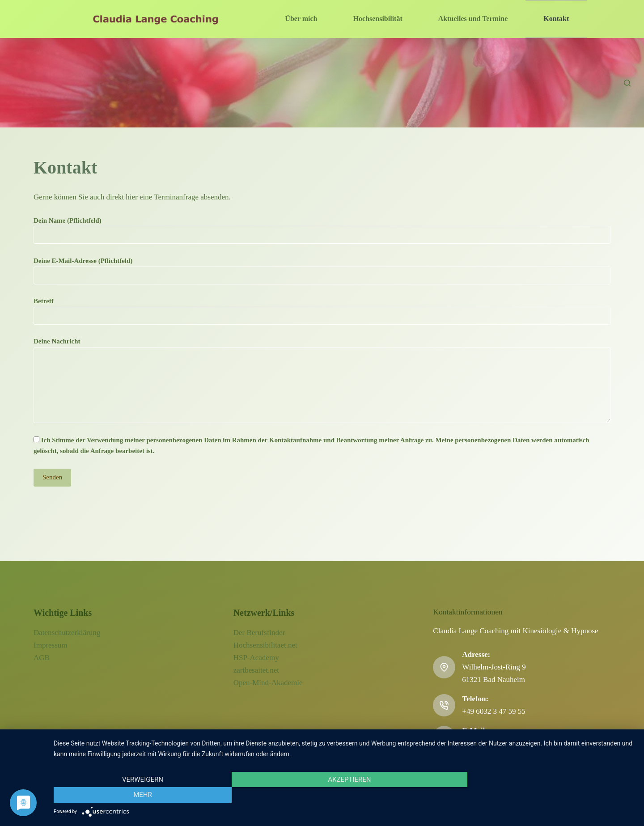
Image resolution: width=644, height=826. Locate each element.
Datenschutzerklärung (67, 633)
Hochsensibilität (378, 19)
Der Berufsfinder (259, 633)
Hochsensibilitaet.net (265, 645)
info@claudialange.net (496, 743)
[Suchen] (627, 83)
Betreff (322, 308)
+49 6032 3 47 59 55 (494, 711)
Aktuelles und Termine (473, 19)
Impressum (51, 645)
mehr (548, 795)
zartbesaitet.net (256, 670)
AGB (42, 658)
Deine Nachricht (322, 380)
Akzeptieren (344, 795)
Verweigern (141, 795)
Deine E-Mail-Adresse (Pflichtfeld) (322, 268)
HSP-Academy (256, 658)
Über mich (301, 19)
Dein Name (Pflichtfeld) (322, 228)
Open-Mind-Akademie (268, 683)
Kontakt (556, 19)
